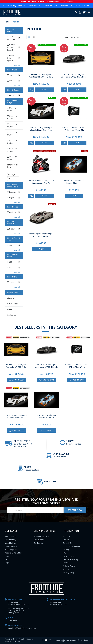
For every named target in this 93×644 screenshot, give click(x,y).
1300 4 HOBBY (14, 620)
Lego (7, 563)
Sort (66, 37)
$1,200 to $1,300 (12, 134)
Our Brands (38, 543)
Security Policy (68, 573)
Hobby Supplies (11, 550)
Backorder (46, 430)
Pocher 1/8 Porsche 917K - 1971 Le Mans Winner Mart (74, 129)
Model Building (11, 540)
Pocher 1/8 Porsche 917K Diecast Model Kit (74, 182)
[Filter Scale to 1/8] (14, 75)
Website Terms (69, 566)
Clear (10, 179)
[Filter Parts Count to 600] (14, 262)
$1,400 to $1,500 (12, 150)
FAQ (65, 553)
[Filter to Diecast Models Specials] (14, 47)
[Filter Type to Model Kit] (14, 212)
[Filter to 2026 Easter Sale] (14, 38)
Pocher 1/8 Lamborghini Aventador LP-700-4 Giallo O (41, 76)
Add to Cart (16, 380)
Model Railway (10, 543)
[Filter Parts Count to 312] (14, 268)
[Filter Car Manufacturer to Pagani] (14, 198)
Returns (66, 569)
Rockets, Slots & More (14, 553)
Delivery (66, 550)
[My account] (80, 13)
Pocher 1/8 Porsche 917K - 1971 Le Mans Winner (77, 366)
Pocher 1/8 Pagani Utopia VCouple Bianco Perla (16, 416)
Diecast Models (11, 546)
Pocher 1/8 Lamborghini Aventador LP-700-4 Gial (16, 366)
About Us (11, 298)
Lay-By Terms (68, 556)
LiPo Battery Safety (70, 559)
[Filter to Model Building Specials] (14, 58)
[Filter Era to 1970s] (14, 282)
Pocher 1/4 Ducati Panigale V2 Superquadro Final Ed (41, 182)
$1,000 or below (12, 109)
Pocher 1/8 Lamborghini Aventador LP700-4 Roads (46, 366)
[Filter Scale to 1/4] (14, 81)
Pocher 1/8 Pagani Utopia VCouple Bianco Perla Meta (41, 129)
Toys (7, 556)
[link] (43, 640)
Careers (10, 309)
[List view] (34, 37)
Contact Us (12, 315)
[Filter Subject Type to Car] (14, 245)
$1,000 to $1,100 (12, 117)
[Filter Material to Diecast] (14, 229)
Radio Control (10, 536)
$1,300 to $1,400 (12, 142)
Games (8, 559)
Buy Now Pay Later (41, 536)
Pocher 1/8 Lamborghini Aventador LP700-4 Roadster (74, 76)
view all (17, 65)
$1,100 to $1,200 (12, 125)
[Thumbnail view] (29, 37)
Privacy (66, 563)
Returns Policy (13, 304)
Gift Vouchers (39, 540)
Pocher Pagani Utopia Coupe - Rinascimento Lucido (41, 235)
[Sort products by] (79, 37)
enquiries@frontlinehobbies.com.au (22, 628)
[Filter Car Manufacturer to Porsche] (14, 192)
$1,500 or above (12, 158)
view (44, 90)
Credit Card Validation (71, 546)
